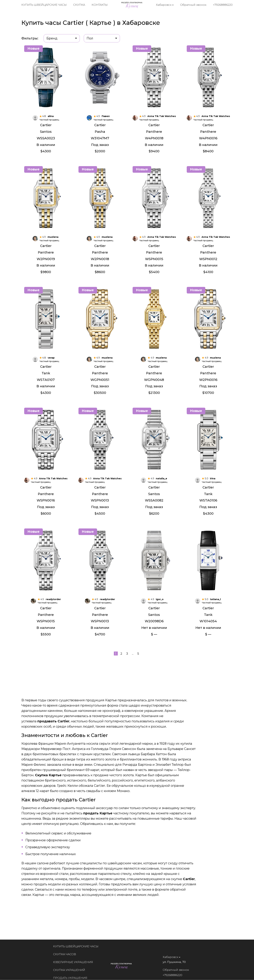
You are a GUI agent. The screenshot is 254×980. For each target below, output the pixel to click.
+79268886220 (223, 5)
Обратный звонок (193, 5)
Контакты (100, 5)
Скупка (79, 5)
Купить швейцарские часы (44, 5)
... (133, 654)
